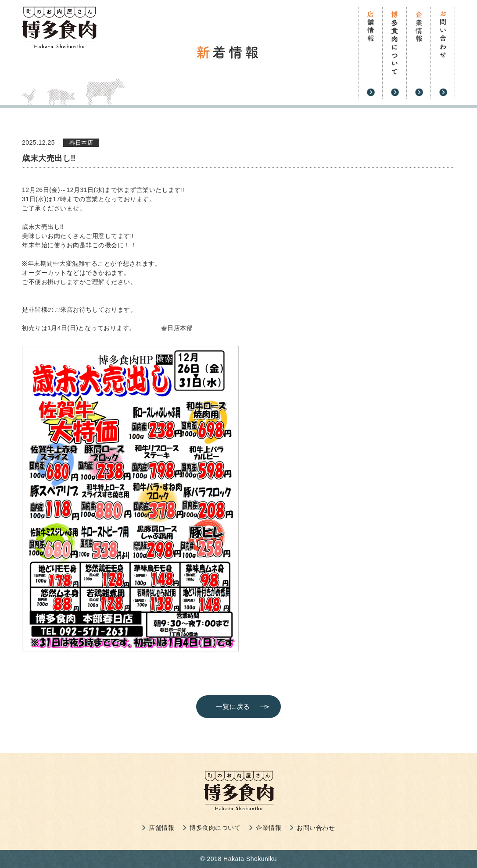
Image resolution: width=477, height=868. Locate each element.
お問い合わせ (316, 828)
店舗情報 (161, 828)
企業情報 (269, 828)
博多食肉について (215, 828)
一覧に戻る (233, 706)
